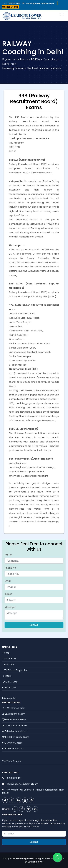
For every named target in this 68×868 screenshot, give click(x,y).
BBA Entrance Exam (14, 714)
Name (8, 555)
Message (10, 607)
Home (6, 653)
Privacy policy (9, 698)
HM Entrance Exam (14, 708)
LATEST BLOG (9, 659)
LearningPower (36, 862)
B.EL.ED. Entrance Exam (16, 737)
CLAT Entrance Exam (14, 725)
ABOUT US (8, 664)
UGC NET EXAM (10, 682)
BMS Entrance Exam (14, 720)
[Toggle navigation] (62, 14)
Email (8, 581)
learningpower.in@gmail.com (39, 3)
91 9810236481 (12, 3)
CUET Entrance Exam (13, 749)
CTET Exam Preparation (15, 670)
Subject (9, 594)
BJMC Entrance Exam (15, 731)
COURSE (7, 676)
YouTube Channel (12, 761)
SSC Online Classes (12, 743)
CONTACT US (9, 688)
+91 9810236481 (13, 778)
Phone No (10, 568)
